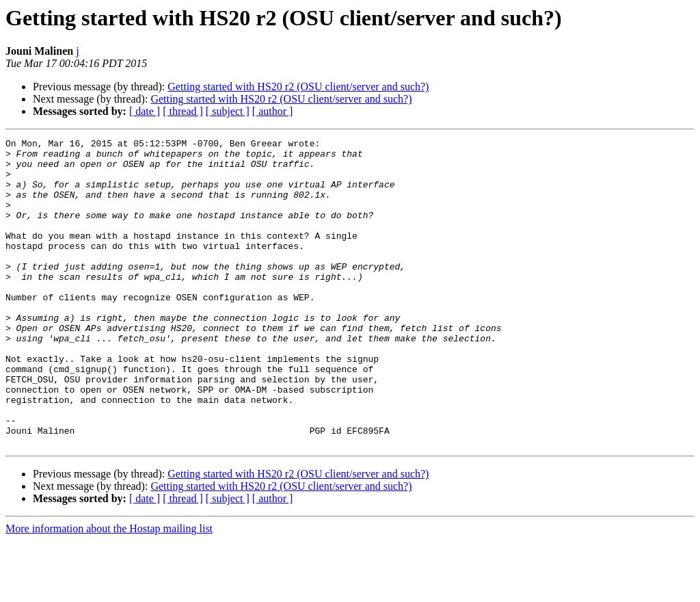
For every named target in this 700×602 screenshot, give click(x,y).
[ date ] (145, 111)
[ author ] (273, 111)
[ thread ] (183, 111)
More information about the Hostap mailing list (109, 590)
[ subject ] (228, 111)
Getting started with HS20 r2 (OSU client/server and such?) (298, 87)
